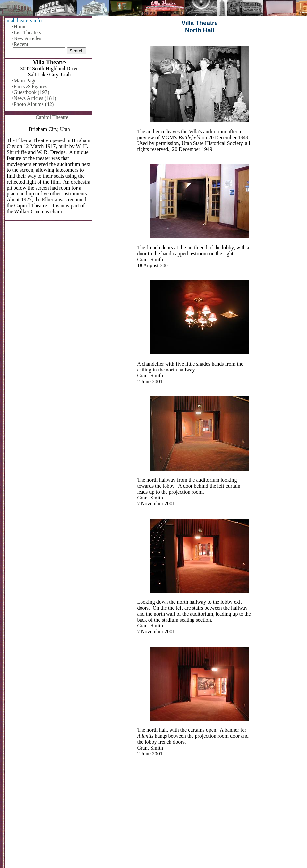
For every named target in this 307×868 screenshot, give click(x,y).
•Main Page (24, 80)
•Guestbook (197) (31, 92)
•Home (19, 26)
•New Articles (27, 38)
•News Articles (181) (34, 98)
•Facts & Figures (30, 86)
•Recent (20, 44)
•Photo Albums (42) (33, 104)
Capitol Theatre (52, 117)
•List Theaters (26, 32)
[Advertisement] (200, 817)
